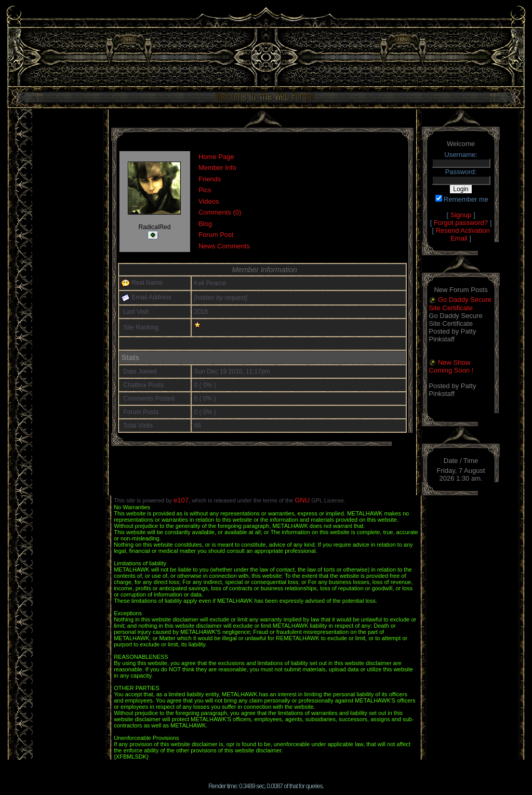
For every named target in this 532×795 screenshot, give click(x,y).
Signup (461, 215)
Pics (205, 190)
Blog (205, 224)
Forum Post (216, 235)
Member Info (217, 168)
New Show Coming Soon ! (451, 367)
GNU (302, 500)
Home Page (216, 157)
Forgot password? (461, 223)
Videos (209, 201)
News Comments (224, 246)
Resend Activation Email (463, 234)
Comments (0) (220, 212)
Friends (210, 179)
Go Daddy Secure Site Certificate (460, 304)
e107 (181, 500)
